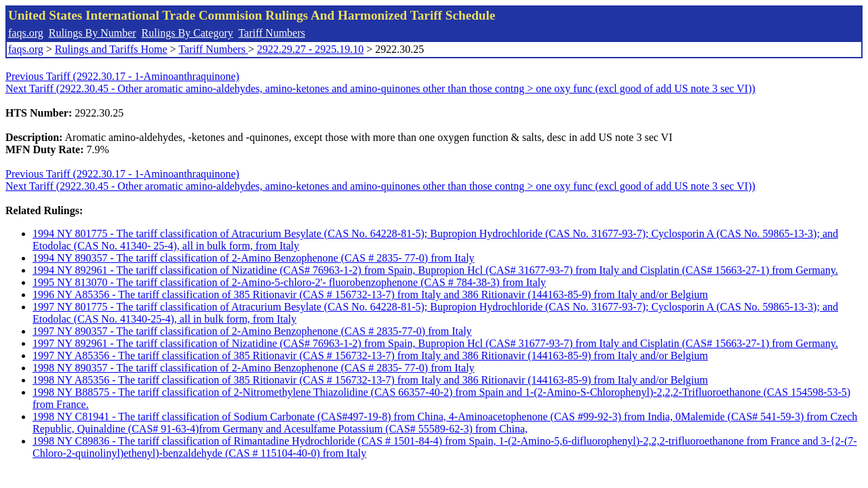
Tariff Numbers (272, 33)
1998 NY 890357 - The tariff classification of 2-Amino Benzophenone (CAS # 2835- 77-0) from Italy (254, 368)
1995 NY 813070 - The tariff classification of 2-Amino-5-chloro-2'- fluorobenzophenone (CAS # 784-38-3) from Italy (289, 282)
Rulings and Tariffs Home (111, 49)
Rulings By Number (93, 33)
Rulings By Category (188, 33)
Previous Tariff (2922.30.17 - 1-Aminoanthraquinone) (122, 76)
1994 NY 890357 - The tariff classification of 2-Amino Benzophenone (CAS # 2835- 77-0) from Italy (254, 258)
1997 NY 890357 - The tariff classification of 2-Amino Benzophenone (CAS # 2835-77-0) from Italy (252, 331)
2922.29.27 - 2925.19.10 (310, 49)
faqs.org (26, 33)
